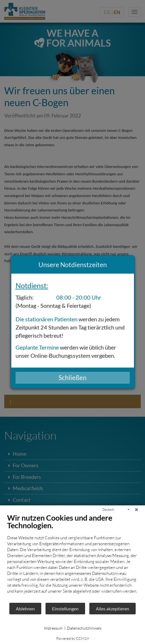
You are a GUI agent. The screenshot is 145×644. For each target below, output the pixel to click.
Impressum (53, 628)
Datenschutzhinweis (84, 628)
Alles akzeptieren (112, 609)
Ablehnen (25, 609)
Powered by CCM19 (73, 638)
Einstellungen (65, 609)
